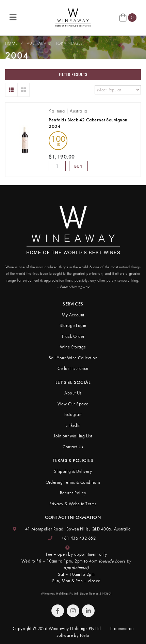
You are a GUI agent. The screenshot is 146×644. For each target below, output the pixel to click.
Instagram (73, 414)
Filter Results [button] (73, 75)
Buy (79, 166)
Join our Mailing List (73, 436)
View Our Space (73, 404)
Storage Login (73, 325)
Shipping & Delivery (73, 471)
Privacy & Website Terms (73, 504)
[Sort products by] (118, 90)
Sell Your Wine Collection (73, 358)
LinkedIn (73, 425)
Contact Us (73, 447)
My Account (73, 315)
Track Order (73, 336)
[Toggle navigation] (13, 18)
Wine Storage (73, 347)
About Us (73, 393)
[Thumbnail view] (24, 90)
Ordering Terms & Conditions (73, 482)
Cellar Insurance (73, 368)
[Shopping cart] (128, 17)
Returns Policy (73, 493)
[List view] (11, 90)
